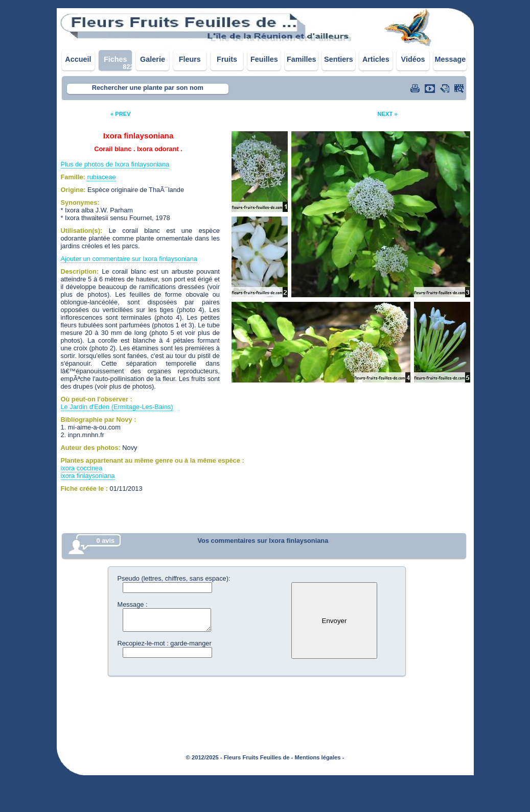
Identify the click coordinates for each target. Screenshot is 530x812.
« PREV (121, 114)
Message (450, 59)
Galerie (153, 59)
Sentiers (339, 59)
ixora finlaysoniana (88, 476)
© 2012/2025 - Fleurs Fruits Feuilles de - (240, 757)
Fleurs (190, 59)
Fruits (227, 59)
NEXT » (387, 114)
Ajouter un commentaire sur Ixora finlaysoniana (129, 259)
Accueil (78, 59)
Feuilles (264, 59)
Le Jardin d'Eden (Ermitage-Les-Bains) (117, 407)
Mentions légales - (319, 757)
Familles (302, 59)
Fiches (116, 59)
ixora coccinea (82, 468)
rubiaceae (101, 177)
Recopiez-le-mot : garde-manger (165, 643)
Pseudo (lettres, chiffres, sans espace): (174, 578)
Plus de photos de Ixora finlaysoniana (115, 164)
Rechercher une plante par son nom (148, 88)
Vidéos (413, 59)
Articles (376, 59)
